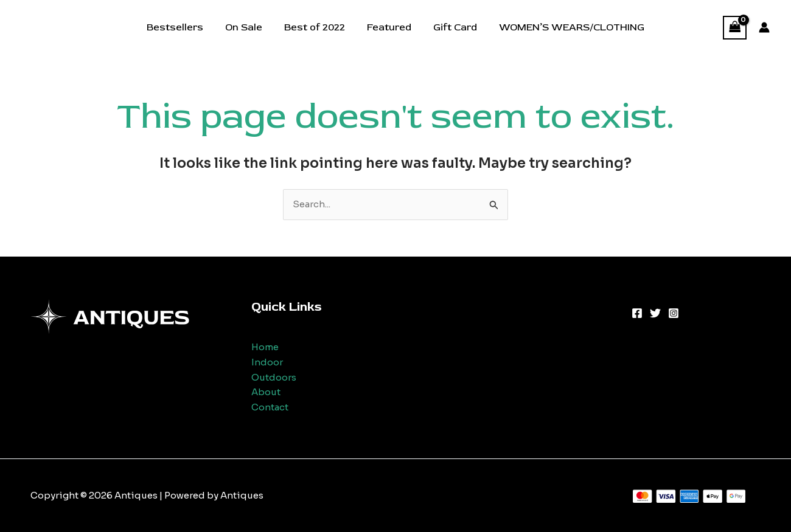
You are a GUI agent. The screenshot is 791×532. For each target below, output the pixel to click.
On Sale (247, 27)
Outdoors (274, 377)
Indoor (267, 362)
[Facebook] (637, 313)
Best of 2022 (316, 27)
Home (265, 347)
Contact (270, 407)
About (266, 392)
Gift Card (451, 27)
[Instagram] (674, 313)
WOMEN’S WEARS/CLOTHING (566, 27)
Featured (388, 27)
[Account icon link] (764, 27)
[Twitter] (655, 313)
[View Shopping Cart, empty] (735, 28)
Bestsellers (181, 27)
